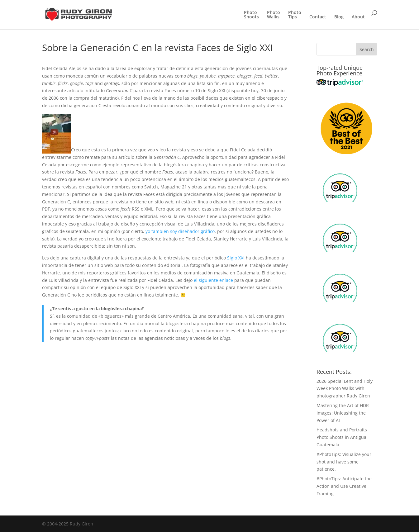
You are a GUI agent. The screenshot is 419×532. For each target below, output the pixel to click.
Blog (339, 17)
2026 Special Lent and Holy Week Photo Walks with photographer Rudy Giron (345, 389)
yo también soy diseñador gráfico (180, 231)
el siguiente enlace (213, 280)
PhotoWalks (274, 15)
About (358, 17)
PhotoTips (295, 15)
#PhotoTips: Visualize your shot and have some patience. (344, 462)
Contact (318, 17)
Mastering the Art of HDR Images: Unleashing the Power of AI (343, 413)
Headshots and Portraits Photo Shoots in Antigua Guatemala (342, 437)
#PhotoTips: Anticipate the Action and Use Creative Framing (344, 486)
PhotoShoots (251, 15)
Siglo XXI (236, 258)
